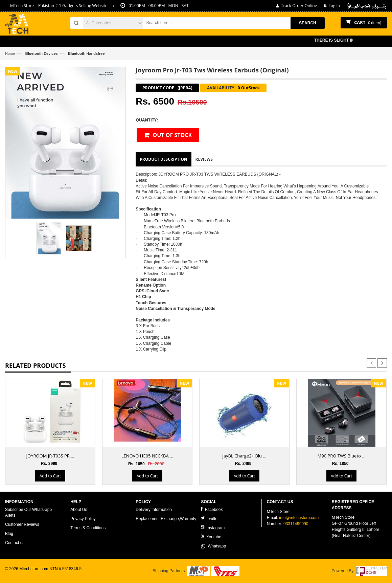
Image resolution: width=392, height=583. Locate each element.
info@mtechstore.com (299, 518)
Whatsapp (213, 546)
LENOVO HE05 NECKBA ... (147, 456)
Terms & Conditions (88, 528)
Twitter (210, 519)
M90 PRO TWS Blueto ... (342, 456)
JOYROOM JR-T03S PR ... (50, 456)
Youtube (211, 537)
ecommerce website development (35, 575)
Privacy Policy (83, 519)
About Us (79, 510)
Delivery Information (154, 510)
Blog (9, 534)
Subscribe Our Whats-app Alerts (28, 512)
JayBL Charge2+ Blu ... (244, 456)
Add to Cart (50, 476)
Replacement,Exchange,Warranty (166, 519)
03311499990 (296, 524)
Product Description (163, 159)
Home (10, 53)
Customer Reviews (22, 524)
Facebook (212, 509)
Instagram (213, 528)
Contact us (15, 543)
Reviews (204, 159)
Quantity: (147, 120)
